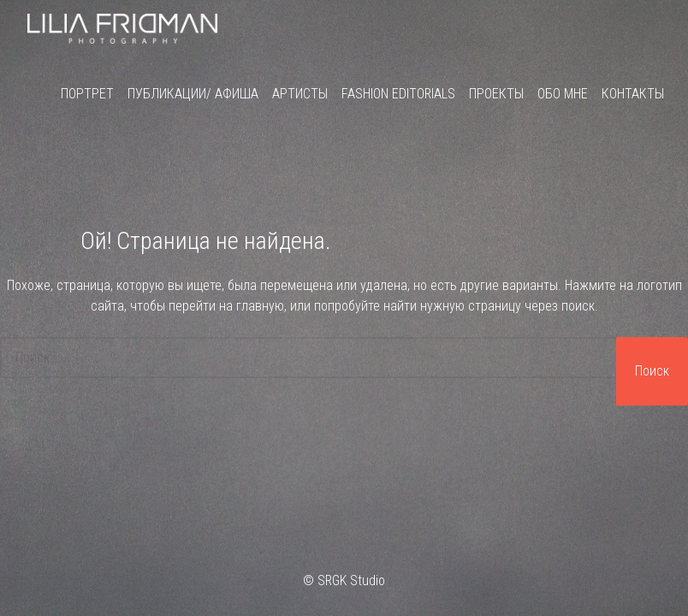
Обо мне (563, 94)
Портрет (87, 94)
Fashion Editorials (398, 94)
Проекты (496, 94)
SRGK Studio (351, 580)
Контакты (633, 94)
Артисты (300, 94)
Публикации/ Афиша (193, 94)
